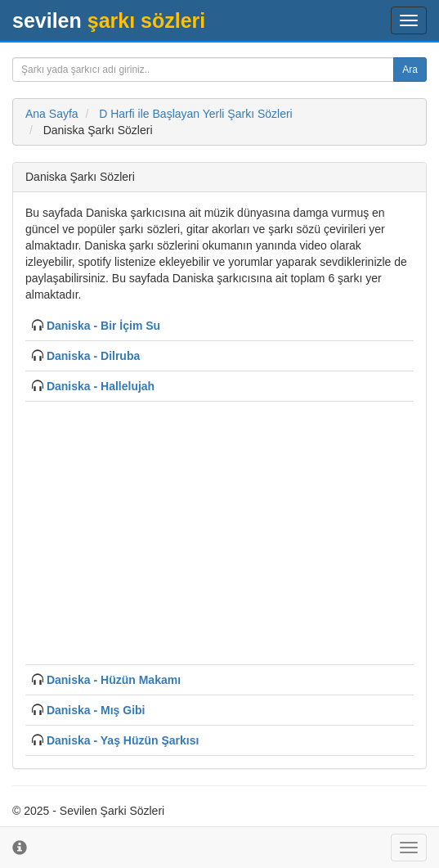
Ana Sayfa (52, 114)
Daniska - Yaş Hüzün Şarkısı (123, 740)
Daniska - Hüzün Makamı (114, 680)
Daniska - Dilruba (93, 356)
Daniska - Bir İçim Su (103, 326)
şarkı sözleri (109, 20)
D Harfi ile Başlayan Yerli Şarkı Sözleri (196, 114)
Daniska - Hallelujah (101, 386)
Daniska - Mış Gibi (96, 710)
